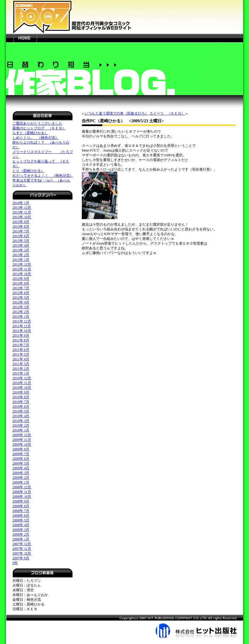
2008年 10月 (22, 497)
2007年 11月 (22, 549)
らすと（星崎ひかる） (30, 133)
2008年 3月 (21, 530)
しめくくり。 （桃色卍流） (36, 138)
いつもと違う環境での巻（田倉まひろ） (116, 113)
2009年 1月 (21, 482)
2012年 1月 (21, 317)
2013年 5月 (21, 241)
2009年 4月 (21, 468)
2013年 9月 (21, 222)
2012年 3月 (21, 307)
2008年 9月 (21, 501)
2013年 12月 (22, 208)
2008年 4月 (21, 525)
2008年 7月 (21, 511)
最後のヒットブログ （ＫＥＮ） (39, 128)
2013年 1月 (21, 260)
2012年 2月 (21, 312)
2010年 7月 (21, 402)
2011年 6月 (21, 350)
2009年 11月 (22, 440)
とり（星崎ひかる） (28, 171)
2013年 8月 (21, 227)
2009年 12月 (22, 435)
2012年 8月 (21, 283)
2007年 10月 (22, 553)
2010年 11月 (22, 383)
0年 (15, 563)
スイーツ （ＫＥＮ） (167, 113)
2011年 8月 (21, 340)
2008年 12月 (22, 487)
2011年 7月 (21, 345)
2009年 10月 (22, 444)
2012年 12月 (22, 264)
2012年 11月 (22, 269)
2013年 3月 (21, 250)
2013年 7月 (21, 231)
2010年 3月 (21, 421)
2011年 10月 (22, 331)
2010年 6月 (21, 407)
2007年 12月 (22, 544)
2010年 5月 (21, 411)
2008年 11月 (22, 492)
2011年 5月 (21, 354)
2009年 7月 (21, 454)
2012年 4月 (21, 302)
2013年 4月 (21, 245)
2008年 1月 (21, 539)
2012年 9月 (21, 279)
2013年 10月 (22, 217)
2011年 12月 (22, 321)
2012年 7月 (21, 288)
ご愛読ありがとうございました (37, 123)
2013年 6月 (21, 236)
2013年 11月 (22, 212)
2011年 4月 (21, 359)
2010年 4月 (21, 416)
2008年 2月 (21, 534)
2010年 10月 (22, 388)
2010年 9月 (21, 392)
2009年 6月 (21, 459)
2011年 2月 (21, 369)
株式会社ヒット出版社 (124, 626)
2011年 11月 (22, 326)
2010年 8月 (21, 397)
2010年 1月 (21, 430)
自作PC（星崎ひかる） (103, 121)
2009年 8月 (21, 449)
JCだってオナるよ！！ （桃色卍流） (43, 176)
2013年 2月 (21, 255)
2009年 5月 (21, 463)
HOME (25, 38)
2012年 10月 (22, 274)
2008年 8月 (21, 506)
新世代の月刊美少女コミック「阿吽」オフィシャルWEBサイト (124, 17)
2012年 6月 (21, 293)
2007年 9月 (21, 558)
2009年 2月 (21, 478)
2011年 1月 (21, 373)
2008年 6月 (21, 515)
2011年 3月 (21, 364)
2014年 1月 (21, 203)
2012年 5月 (21, 298)
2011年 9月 (21, 335)
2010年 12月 (22, 378)
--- (10, 38)
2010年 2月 (21, 425)
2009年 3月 (21, 473)
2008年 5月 (21, 520)
